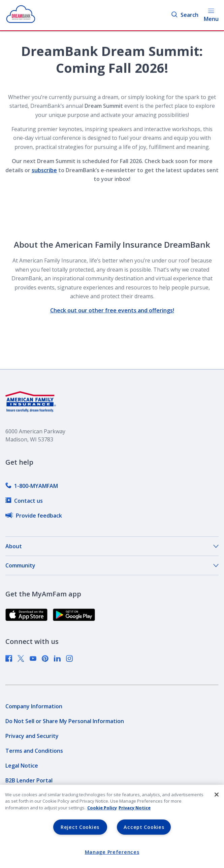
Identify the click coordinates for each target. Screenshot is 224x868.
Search (185, 15)
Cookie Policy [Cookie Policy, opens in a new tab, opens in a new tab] (102, 808)
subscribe (44, 170)
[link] (32, 486)
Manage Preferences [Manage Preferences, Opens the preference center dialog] (112, 852)
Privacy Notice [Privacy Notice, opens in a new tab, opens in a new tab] (135, 808)
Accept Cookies (144, 827)
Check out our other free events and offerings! (112, 310)
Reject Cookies (80, 827)
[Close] (217, 795)
